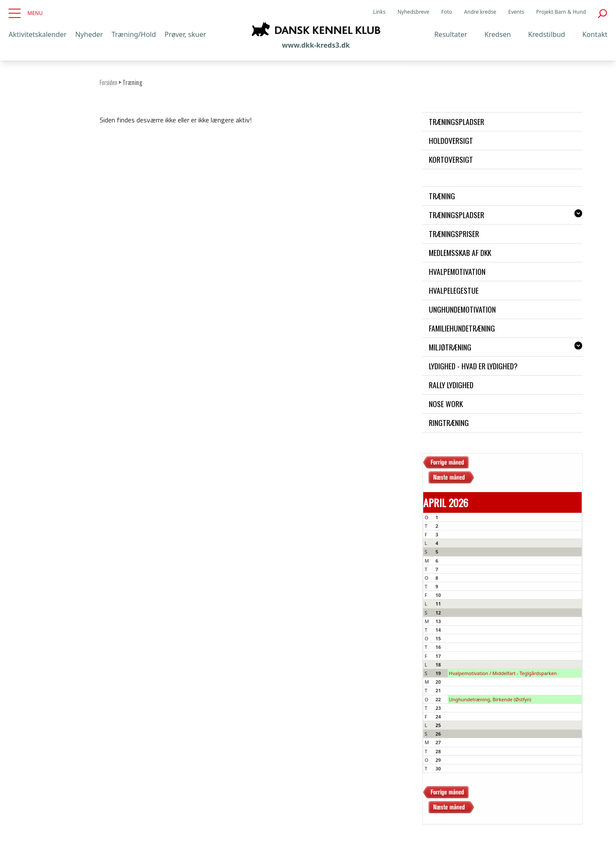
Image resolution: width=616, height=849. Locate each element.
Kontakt (595, 34)
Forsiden (108, 82)
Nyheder (89, 34)
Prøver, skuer (185, 34)
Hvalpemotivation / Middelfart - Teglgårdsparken (503, 673)
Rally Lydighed (451, 385)
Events (516, 12)
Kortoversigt (451, 159)
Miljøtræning (450, 347)
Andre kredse (480, 12)
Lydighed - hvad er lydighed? (473, 366)
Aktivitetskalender (38, 34)
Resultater (451, 34)
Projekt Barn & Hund (561, 12)
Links (379, 12)
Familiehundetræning (462, 328)
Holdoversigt (451, 140)
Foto (447, 12)
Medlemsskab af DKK (460, 253)
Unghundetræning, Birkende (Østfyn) (490, 699)
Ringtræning (449, 423)
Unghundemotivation (462, 309)
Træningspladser (457, 122)
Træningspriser (454, 234)
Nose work (446, 404)
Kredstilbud (546, 34)
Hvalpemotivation (457, 271)
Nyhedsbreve (413, 12)
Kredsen (498, 34)
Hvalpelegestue (454, 290)
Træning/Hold (134, 34)
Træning (442, 196)
